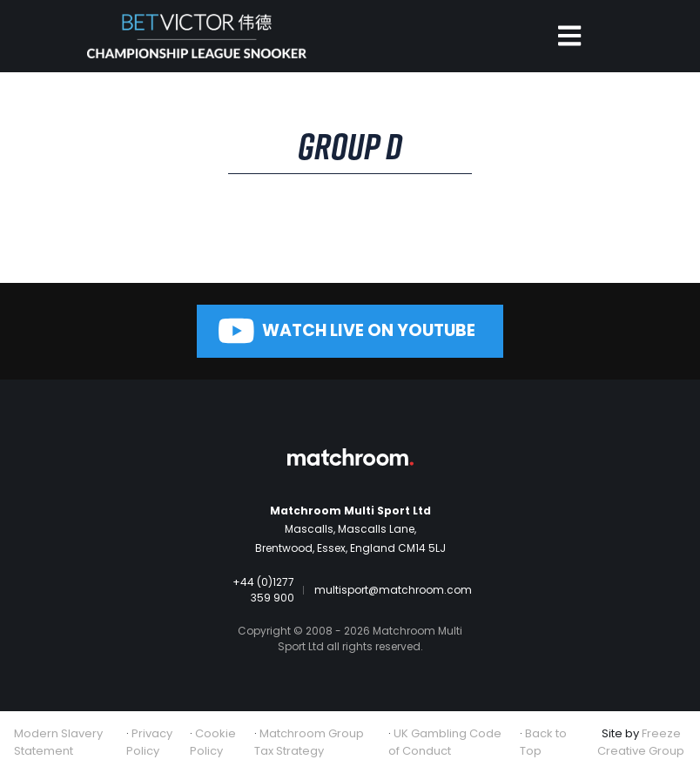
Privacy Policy (149, 742)
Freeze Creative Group (641, 742)
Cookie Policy (213, 742)
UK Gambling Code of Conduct (445, 742)
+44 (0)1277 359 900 (263, 590)
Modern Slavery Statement (58, 742)
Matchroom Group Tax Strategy (309, 742)
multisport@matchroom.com (393, 590)
